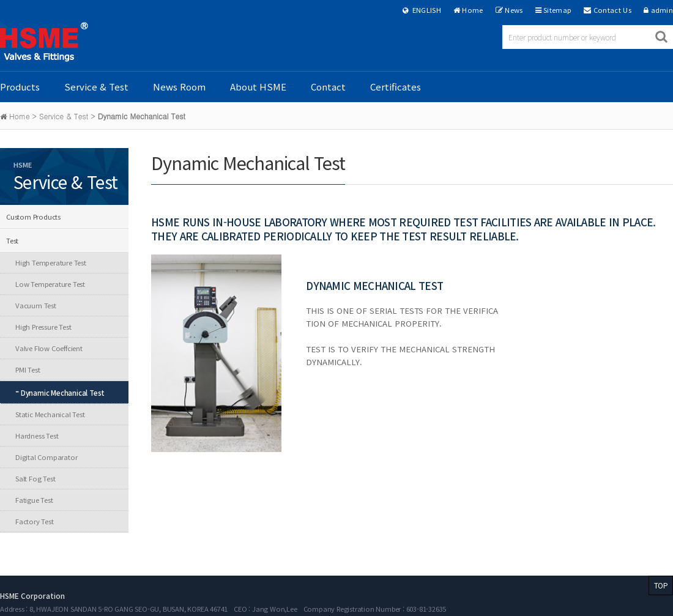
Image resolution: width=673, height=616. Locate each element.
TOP (661, 585)
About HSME (258, 87)
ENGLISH (422, 10)
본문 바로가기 (0, 0)
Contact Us (612, 10)
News (514, 10)
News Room (179, 87)
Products (20, 87)
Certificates (396, 87)
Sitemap (557, 10)
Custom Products (33, 217)
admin (662, 10)
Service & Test (96, 87)
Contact (328, 87)
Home (472, 10)
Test (12, 240)
